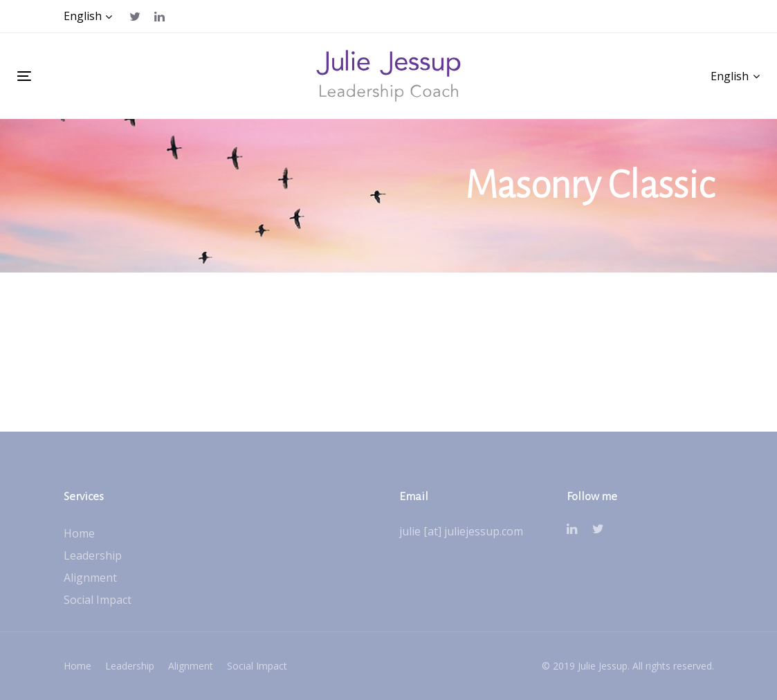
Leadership (93, 555)
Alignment (90, 578)
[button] (88, 16)
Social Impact (98, 600)
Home (79, 533)
